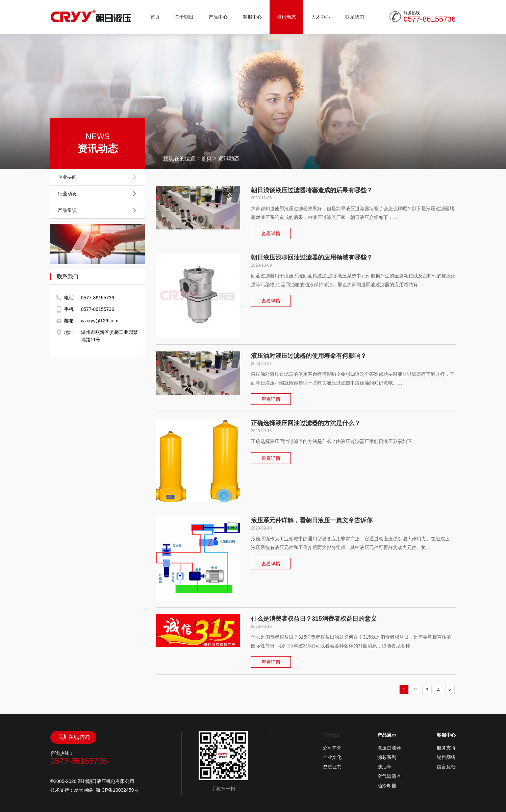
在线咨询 (73, 737)
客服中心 (252, 17)
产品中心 (218, 17)
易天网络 (83, 790)
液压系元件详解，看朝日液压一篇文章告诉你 (312, 520)
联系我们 (355, 17)
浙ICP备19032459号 (117, 790)
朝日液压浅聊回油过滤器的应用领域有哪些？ (312, 257)
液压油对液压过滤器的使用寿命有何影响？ (309, 356)
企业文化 (332, 757)
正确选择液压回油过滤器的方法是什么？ (306, 423)
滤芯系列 (387, 757)
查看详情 (271, 233)
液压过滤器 (389, 748)
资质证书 (332, 767)
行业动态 (99, 194)
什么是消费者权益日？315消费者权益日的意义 (314, 619)
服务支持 (446, 748)
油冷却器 (387, 786)
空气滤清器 (389, 776)
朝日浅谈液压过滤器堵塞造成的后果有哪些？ (312, 190)
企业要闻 (99, 177)
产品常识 (99, 210)
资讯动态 (286, 17)
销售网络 (446, 757)
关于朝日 (184, 17)
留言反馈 (446, 767)
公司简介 (332, 748)
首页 (155, 17)
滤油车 (384, 767)
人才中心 (321, 17)
